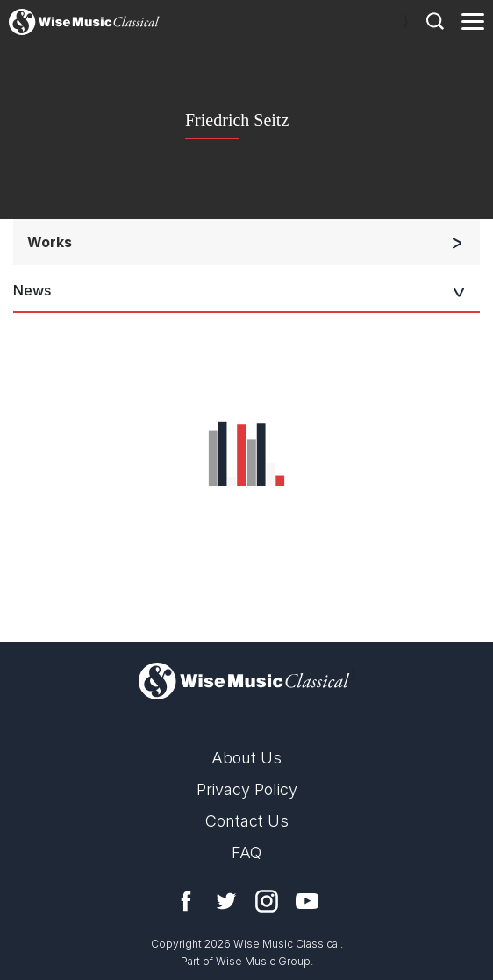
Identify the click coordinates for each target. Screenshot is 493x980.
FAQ (246, 852)
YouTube (307, 901)
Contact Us (247, 821)
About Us (246, 758)
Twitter (226, 901)
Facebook (186, 901)
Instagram (267, 901)
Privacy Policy (247, 789)
